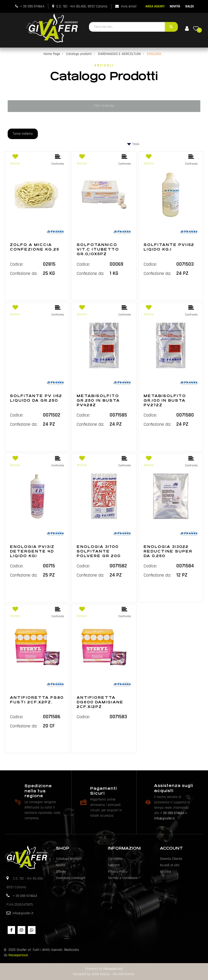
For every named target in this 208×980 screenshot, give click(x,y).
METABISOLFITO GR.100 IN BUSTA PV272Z (165, 400)
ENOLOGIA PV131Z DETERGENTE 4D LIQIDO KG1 (32, 551)
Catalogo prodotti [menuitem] (69, 859)
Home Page (52, 54)
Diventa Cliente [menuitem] (171, 859)
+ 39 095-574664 (32, 6)
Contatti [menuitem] (114, 865)
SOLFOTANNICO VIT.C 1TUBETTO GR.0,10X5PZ (98, 249)
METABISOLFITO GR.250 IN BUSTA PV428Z (98, 400)
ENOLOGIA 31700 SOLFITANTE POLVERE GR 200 (99, 551)
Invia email (129, 6)
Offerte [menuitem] (61, 872)
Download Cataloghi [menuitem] (71, 878)
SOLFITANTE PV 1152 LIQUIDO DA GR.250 (36, 398)
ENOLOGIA (154, 54)
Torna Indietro (23, 134)
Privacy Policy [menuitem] (118, 872)
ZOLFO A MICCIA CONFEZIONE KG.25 (35, 247)
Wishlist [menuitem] (166, 872)
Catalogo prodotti (79, 54)
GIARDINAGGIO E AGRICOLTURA (119, 54)
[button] (171, 27)
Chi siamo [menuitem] (115, 859)
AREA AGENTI (155, 6)
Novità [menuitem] (61, 865)
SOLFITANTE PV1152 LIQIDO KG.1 (169, 247)
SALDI (190, 6)
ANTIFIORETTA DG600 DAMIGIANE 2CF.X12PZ (100, 702)
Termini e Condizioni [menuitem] (123, 878)
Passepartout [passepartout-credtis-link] (113, 969)
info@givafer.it (164, 818)
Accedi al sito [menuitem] (170, 865)
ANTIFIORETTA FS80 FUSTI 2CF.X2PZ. (37, 700)
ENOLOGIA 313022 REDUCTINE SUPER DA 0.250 (168, 551)
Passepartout (18, 955)
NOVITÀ (175, 6)
